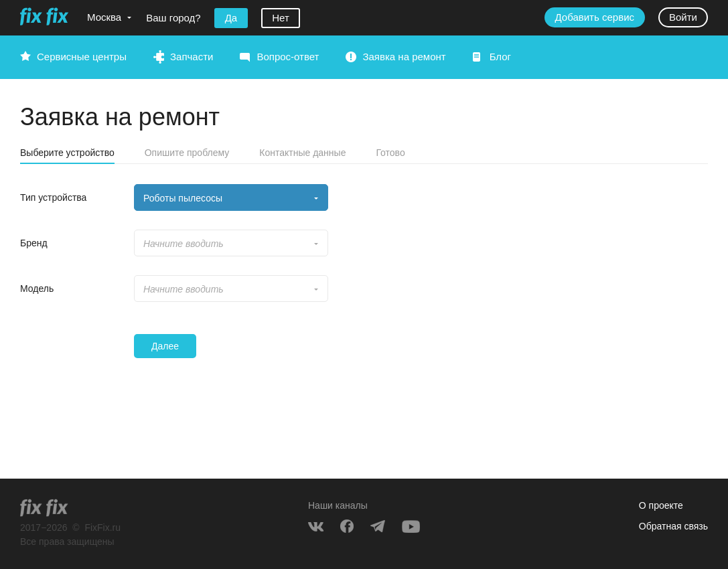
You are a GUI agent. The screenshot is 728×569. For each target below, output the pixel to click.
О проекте (661, 505)
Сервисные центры (82, 57)
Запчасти (192, 57)
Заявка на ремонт (404, 57)
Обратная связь (673, 526)
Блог (500, 57)
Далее (165, 346)
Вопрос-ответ (288, 57)
